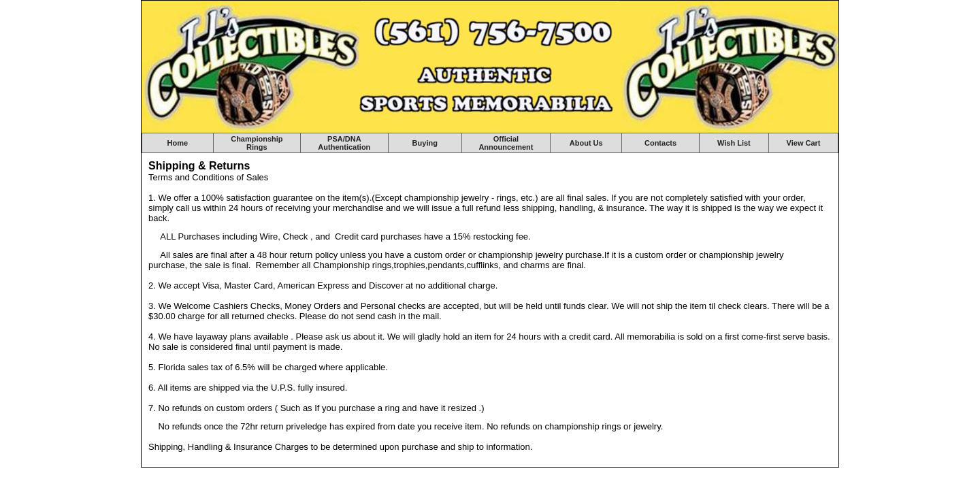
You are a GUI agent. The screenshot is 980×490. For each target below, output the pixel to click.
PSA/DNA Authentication (344, 143)
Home (178, 143)
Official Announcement (506, 143)
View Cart (804, 143)
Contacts (660, 143)
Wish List (734, 143)
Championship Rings (257, 143)
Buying (425, 143)
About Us (586, 143)
